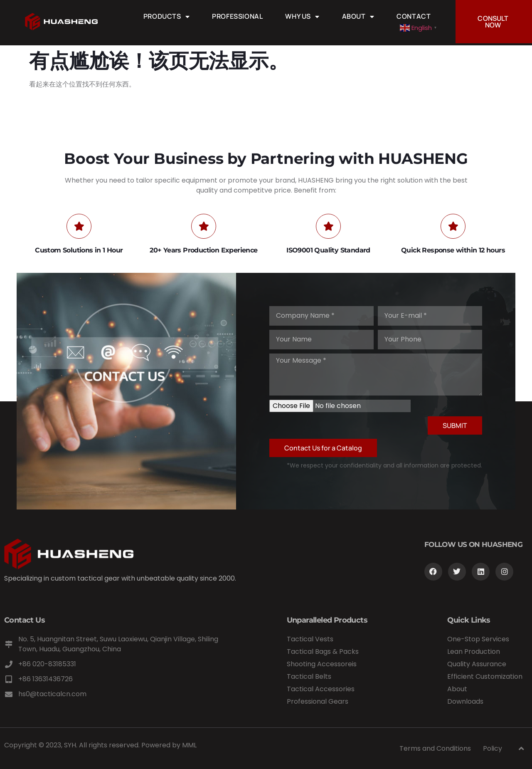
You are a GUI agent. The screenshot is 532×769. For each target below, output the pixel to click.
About (358, 16)
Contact (414, 16)
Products (166, 16)
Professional (237, 16)
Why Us (302, 16)
